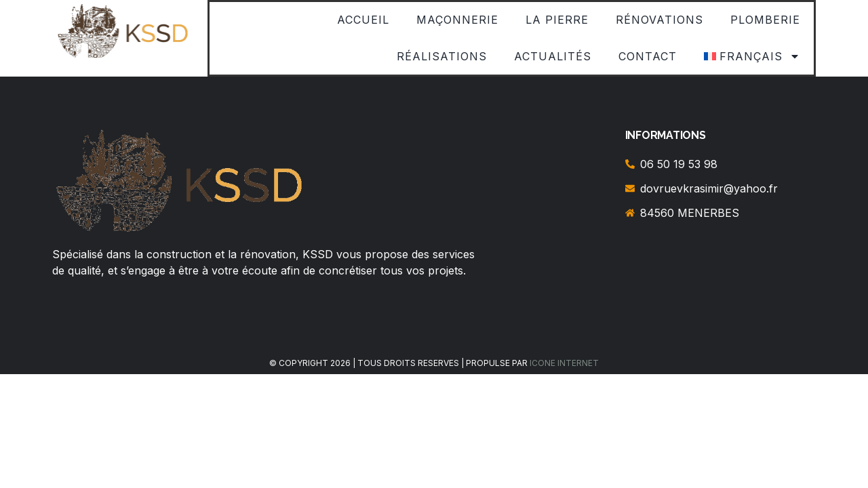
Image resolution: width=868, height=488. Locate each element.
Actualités (553, 56)
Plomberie (765, 20)
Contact (648, 56)
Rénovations (659, 20)
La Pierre (557, 20)
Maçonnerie (457, 20)
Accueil (363, 20)
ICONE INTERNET (564, 363)
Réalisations (442, 56)
